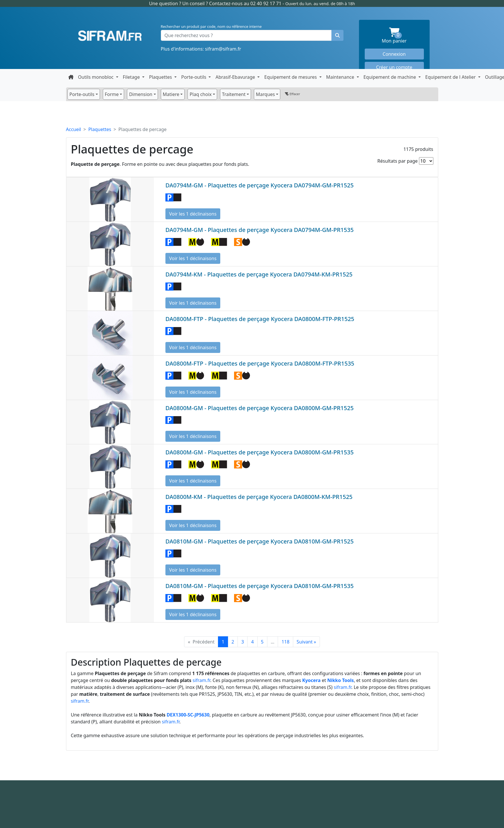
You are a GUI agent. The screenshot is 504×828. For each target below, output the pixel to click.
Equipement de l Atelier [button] (451, 77)
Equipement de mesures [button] (291, 77)
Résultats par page (397, 161)
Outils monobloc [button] (96, 77)
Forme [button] (112, 94)
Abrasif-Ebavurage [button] (236, 77)
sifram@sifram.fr (223, 49)
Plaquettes (100, 129)
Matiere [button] (171, 94)
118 (285, 642)
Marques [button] (265, 94)
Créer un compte (394, 67)
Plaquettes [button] (161, 77)
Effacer (292, 94)
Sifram (110, 36)
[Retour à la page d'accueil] (71, 77)
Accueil (74, 129)
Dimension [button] (141, 94)
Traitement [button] (234, 94)
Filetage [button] (132, 77)
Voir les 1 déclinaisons (193, 214)
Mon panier (403, 36)
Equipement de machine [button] (390, 77)
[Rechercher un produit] (337, 35)
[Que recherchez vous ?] (246, 35)
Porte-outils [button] (194, 77)
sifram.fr (201, 680)
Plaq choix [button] (201, 94)
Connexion (394, 54)
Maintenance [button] (341, 77)
